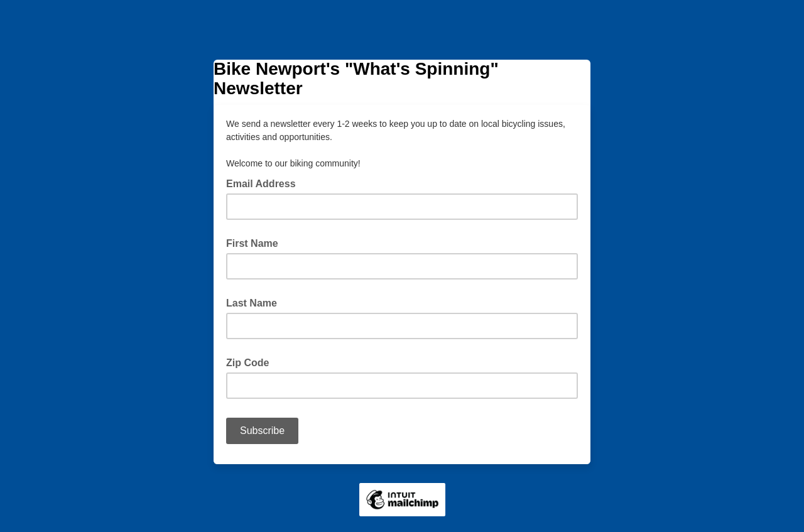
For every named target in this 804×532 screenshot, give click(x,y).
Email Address (265, 183)
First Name (252, 243)
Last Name (252, 303)
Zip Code (247, 363)
